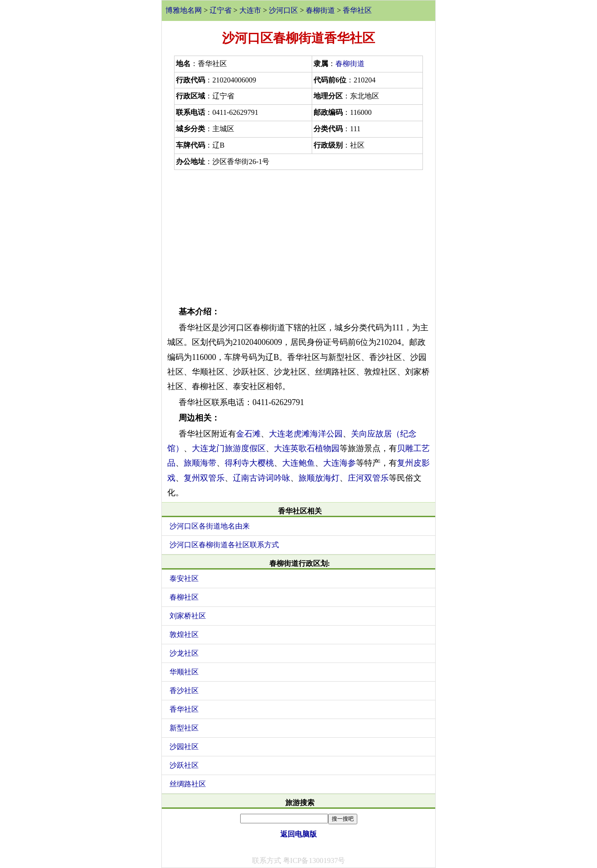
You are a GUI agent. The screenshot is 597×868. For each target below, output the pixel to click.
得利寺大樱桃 (249, 463)
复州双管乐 (204, 478)
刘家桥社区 (188, 616)
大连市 (250, 10)
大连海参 (340, 463)
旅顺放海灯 (319, 478)
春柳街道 (320, 10)
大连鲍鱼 (298, 463)
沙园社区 (184, 747)
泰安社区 (184, 578)
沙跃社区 (184, 765)
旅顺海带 (200, 463)
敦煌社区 (184, 634)
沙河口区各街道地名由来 (210, 526)
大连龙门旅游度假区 (229, 448)
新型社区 (184, 728)
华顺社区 (184, 672)
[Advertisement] (298, 236)
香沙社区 (184, 691)
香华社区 (357, 10)
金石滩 (248, 434)
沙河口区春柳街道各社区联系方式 (224, 545)
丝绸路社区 (188, 784)
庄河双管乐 (368, 478)
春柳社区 (184, 597)
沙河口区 (283, 10)
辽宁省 (221, 10)
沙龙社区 (184, 653)
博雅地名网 (184, 10)
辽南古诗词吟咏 (262, 478)
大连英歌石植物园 (307, 448)
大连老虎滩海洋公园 (306, 434)
